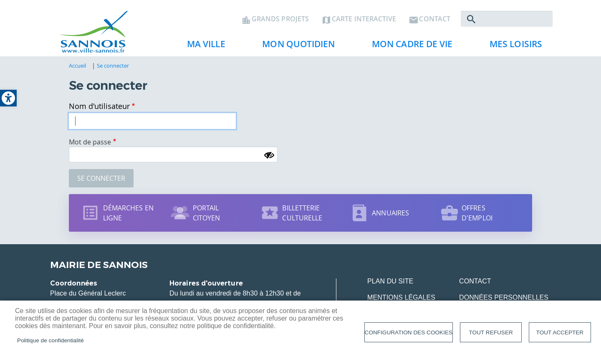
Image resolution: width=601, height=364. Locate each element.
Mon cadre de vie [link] (409, 46)
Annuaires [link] (390, 213)
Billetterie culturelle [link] (302, 213)
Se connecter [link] (113, 66)
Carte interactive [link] (364, 19)
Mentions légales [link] (401, 297)
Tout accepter (560, 332)
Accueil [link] (78, 66)
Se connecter (101, 178)
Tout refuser (491, 332)
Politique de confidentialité (51, 340)
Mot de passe (90, 142)
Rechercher (471, 19)
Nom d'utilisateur (99, 106)
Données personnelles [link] (504, 297)
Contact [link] (435, 19)
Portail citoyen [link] (207, 213)
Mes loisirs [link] (513, 46)
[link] (8, 98)
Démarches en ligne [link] (128, 213)
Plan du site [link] (390, 281)
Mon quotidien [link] (295, 46)
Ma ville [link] (203, 46)
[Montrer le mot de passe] (269, 155)
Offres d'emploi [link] (477, 213)
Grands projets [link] (280, 19)
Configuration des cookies (409, 332)
